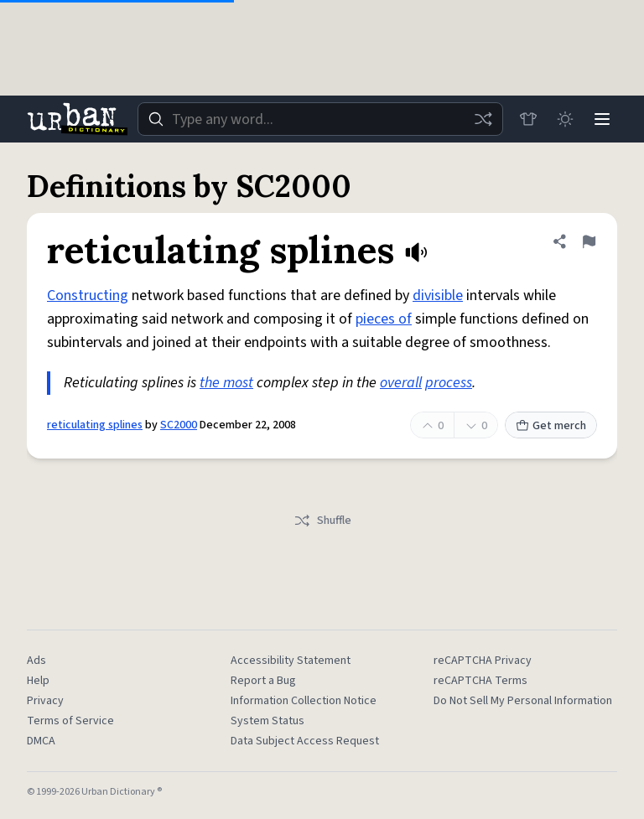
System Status (267, 721)
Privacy (45, 701)
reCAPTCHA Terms (480, 681)
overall (401, 383)
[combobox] (320, 119)
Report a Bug (263, 681)
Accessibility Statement (291, 661)
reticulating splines (95, 425)
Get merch (551, 426)
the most (226, 383)
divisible (438, 295)
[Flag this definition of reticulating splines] (589, 241)
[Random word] (483, 119)
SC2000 (179, 425)
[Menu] (602, 119)
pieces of (384, 319)
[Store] (528, 119)
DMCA (41, 741)
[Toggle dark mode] (565, 119)
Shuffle (322, 521)
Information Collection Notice (304, 701)
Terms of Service (70, 721)
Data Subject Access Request (305, 741)
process (449, 383)
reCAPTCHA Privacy (483, 661)
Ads (36, 661)
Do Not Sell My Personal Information (523, 701)
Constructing (88, 295)
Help (38, 681)
